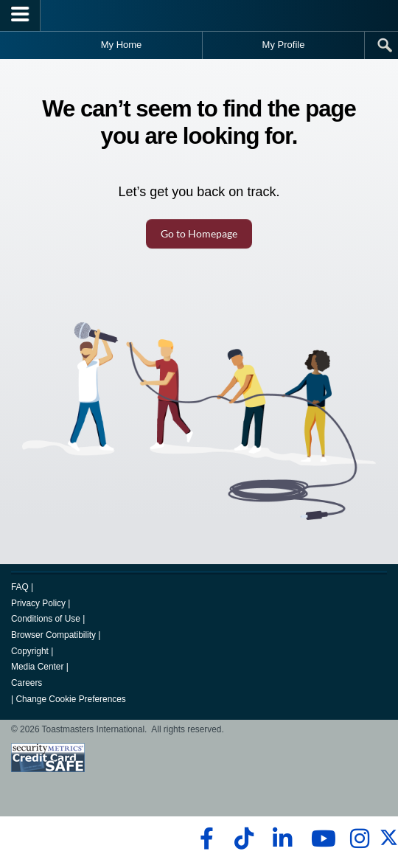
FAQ (20, 587)
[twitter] (389, 844)
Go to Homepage (199, 233)
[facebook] (205, 839)
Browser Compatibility (53, 635)
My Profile (284, 45)
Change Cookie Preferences (70, 699)
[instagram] (359, 839)
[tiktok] (244, 839)
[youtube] (320, 839)
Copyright (30, 651)
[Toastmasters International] (199, 15)
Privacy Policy (38, 603)
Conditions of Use (46, 619)
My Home (122, 45)
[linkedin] (282, 839)
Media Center (37, 667)
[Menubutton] (20, 15)
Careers (27, 683)
